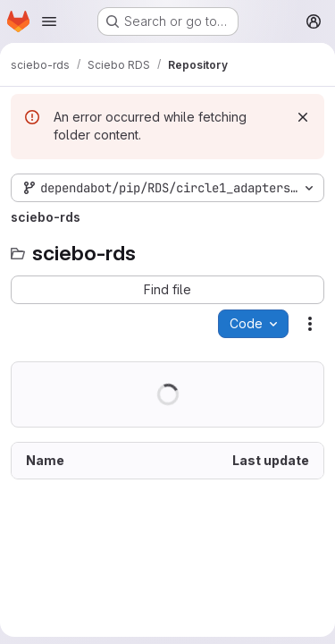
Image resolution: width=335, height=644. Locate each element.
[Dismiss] (303, 117)
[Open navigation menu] (49, 21)
